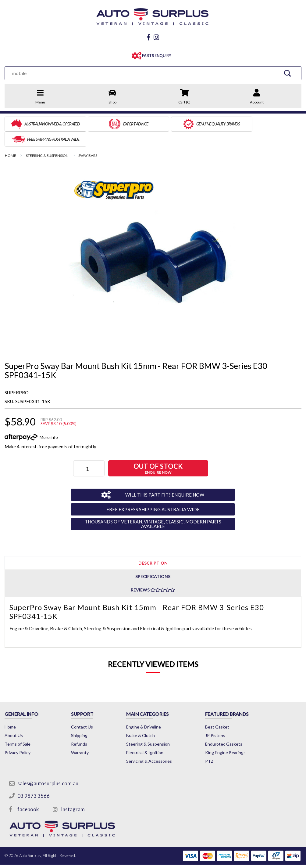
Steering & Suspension (151, 728)
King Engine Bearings (229, 736)
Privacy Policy (18, 736)
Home (10, 711)
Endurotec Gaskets (227, 728)
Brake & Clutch (143, 719)
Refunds (80, 728)
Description (153, 546)
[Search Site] (288, 72)
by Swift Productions (257, 860)
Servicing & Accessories (152, 745)
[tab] (153, 546)
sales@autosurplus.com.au (48, 767)
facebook (28, 793)
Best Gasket (221, 711)
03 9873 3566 (34, 780)
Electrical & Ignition (148, 736)
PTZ (213, 745)
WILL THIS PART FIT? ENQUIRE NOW (163, 478)
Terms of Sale (18, 728)
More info (49, 421)
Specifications (153, 560)
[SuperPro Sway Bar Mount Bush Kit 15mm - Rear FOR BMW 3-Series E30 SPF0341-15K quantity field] (89, 452)
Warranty (81, 736)
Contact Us (83, 711)
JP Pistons (219, 719)
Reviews (153, 574)
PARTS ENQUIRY (155, 54)
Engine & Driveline (146, 711)
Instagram (73, 793)
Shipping (80, 719)
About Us (14, 719)
